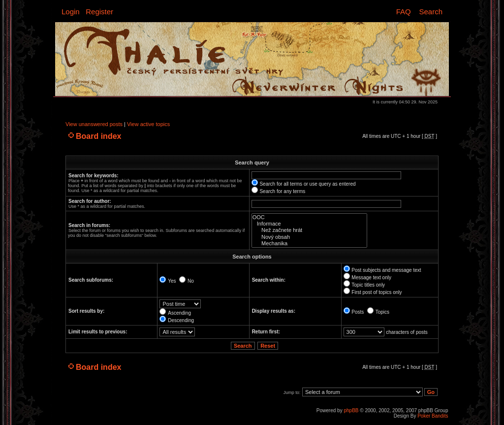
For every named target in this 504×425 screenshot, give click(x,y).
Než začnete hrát (309, 230)
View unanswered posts (94, 124)
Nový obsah (309, 237)
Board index (98, 136)
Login (71, 12)
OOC (309, 217)
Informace (309, 224)
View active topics (148, 124)
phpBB (351, 410)
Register (99, 12)
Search (431, 12)
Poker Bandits (433, 416)
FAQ (404, 12)
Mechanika (309, 244)
